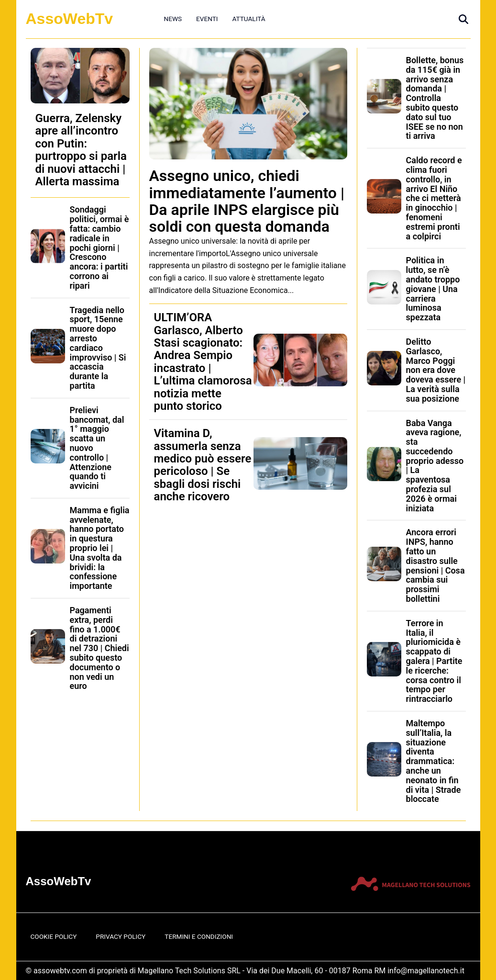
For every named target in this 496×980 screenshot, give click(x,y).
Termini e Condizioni (199, 936)
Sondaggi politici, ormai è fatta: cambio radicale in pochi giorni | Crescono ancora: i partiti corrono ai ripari (99, 247)
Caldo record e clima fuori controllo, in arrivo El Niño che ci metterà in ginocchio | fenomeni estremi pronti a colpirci (434, 198)
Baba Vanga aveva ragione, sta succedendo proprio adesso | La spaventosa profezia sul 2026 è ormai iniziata (435, 466)
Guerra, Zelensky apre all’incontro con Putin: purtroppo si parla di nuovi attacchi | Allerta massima (81, 150)
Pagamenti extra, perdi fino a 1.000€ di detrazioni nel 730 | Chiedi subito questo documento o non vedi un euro (99, 648)
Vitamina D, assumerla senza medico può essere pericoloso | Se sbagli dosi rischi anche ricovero (203, 465)
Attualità (248, 19)
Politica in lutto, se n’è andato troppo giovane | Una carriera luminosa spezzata (433, 289)
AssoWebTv (70, 19)
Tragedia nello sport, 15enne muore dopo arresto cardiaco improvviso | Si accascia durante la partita (98, 348)
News (173, 19)
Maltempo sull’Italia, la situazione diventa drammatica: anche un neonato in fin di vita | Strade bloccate (434, 761)
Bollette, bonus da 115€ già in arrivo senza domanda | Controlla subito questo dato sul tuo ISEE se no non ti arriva (435, 98)
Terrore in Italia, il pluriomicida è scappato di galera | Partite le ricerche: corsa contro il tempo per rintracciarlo (434, 661)
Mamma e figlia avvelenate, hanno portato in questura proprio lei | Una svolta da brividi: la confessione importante (100, 548)
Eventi (207, 19)
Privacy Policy (121, 936)
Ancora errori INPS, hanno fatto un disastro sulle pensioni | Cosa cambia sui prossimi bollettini (435, 565)
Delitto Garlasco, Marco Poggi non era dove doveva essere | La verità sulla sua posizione (436, 370)
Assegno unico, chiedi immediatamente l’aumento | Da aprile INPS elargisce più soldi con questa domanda (247, 201)
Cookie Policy (54, 936)
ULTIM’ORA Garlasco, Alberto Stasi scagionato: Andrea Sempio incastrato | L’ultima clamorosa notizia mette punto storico (203, 362)
